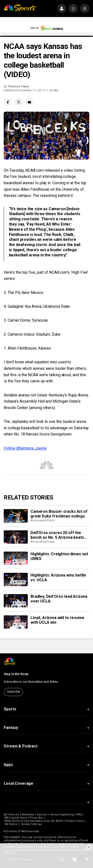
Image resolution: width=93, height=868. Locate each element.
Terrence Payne (19, 86)
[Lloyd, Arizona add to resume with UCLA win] (16, 622)
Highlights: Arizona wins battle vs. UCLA (58, 578)
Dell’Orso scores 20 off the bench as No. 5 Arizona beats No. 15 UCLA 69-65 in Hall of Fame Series (57, 535)
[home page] (20, 9)
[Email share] (29, 102)
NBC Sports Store (16, 818)
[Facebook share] (8, 102)
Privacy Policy (75, 821)
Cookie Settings (31, 824)
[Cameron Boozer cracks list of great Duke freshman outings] (16, 516)
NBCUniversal (30, 831)
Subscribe (14, 692)
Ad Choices (11, 815)
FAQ (79, 815)
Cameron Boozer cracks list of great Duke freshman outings (59, 514)
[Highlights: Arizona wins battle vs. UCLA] (16, 579)
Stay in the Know (16, 674)
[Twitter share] (19, 102)
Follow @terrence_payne (25, 448)
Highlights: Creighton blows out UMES (59, 556)
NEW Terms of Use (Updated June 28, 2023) (33, 821)
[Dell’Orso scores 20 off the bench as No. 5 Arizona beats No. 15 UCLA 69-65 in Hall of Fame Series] (16, 537)
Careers (42, 815)
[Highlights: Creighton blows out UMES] (16, 558)
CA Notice (11, 824)
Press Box (36, 818)
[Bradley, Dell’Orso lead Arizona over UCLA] (16, 601)
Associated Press (43, 520)
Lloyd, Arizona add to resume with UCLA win (57, 620)
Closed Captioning (62, 815)
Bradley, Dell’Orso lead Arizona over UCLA (59, 599)
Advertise (28, 815)
